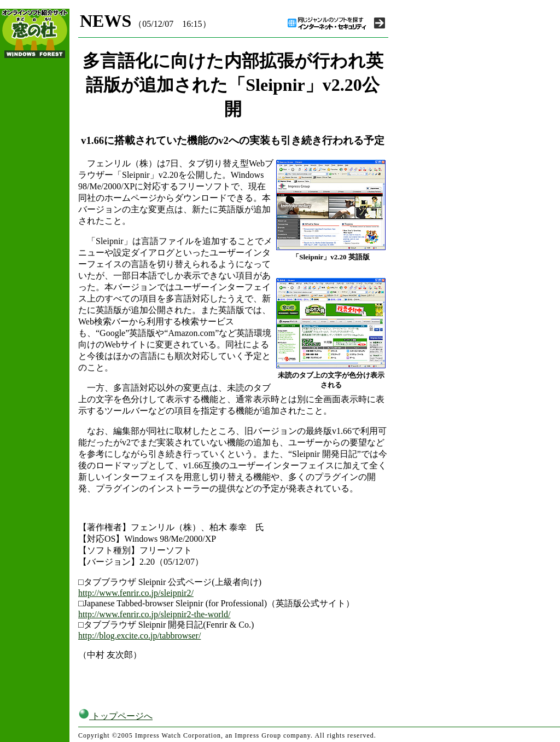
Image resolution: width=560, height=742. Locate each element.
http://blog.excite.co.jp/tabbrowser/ (139, 636)
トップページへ (115, 716)
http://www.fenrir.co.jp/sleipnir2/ (136, 593)
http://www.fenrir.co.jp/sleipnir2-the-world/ (154, 614)
